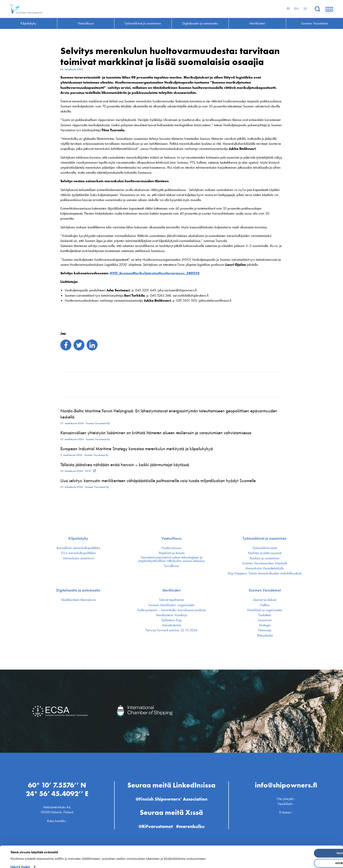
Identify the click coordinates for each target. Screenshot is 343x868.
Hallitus (265, 605)
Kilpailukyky (78, 538)
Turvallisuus (171, 566)
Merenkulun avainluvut (78, 558)
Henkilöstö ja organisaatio (265, 610)
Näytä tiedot (20, 861)
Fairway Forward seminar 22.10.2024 (171, 630)
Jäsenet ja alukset (265, 600)
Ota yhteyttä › (286, 797)
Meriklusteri (171, 590)
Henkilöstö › (286, 802)
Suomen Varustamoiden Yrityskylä (265, 563)
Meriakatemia (171, 625)
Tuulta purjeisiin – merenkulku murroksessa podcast (171, 610)
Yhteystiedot (265, 635)
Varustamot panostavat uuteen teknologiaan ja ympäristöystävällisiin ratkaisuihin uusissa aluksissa (171, 559)
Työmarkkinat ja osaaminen (265, 538)
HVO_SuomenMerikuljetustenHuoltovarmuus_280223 (155, 273)
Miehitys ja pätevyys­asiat (265, 553)
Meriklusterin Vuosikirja (171, 615)
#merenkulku (191, 825)
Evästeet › (286, 811)
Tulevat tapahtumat (171, 600)
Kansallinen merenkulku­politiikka (78, 548)
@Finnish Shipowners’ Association (171, 797)
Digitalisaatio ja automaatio (78, 590)
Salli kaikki (307, 848)
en (296, 9)
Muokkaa (307, 858)
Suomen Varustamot (265, 590)
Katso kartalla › (57, 819)
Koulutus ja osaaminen (265, 558)
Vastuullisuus (171, 538)
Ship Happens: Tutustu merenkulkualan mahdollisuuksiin (265, 573)
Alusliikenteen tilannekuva (78, 600)
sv (305, 9)
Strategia (265, 625)
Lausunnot (265, 620)
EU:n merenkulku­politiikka (78, 553)
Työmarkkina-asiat (265, 548)
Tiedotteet (265, 615)
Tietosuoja (265, 630)
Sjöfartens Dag (171, 620)
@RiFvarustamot (155, 825)
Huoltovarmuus (171, 548)
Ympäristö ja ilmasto (171, 553)
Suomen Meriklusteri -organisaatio (171, 605)
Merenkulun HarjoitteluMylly (265, 568)
